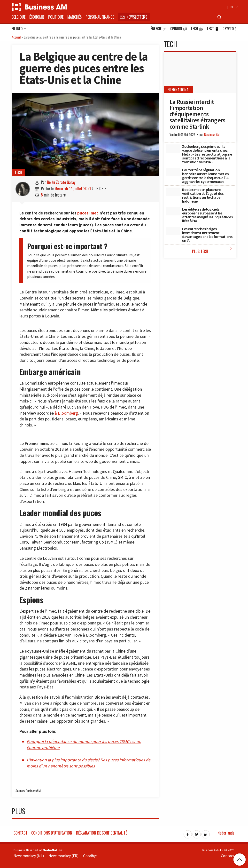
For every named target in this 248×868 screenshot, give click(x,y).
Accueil (16, 37)
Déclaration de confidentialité (101, 833)
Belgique (19, 17)
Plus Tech (213, 250)
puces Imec (88, 213)
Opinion (179, 29)
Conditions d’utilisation (52, 833)
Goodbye (90, 856)
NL (233, 7)
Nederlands (226, 833)
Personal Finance (100, 17)
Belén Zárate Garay (61, 182)
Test (213, 29)
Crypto (229, 29)
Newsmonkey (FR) (63, 856)
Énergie (159, 29)
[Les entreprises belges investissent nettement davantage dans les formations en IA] (173, 231)
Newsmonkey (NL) (29, 856)
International (178, 90)
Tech (197, 29)
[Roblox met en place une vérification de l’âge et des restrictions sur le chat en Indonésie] (173, 192)
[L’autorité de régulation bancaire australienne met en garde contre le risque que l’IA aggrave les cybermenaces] (173, 172)
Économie (37, 17)
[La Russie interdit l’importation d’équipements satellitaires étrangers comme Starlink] (200, 73)
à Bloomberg (66, 413)
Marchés (74, 17)
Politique (56, 17)
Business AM (212, 135)
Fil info (19, 29)
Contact (20, 833)
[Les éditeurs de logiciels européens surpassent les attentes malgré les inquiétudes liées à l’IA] (173, 211)
